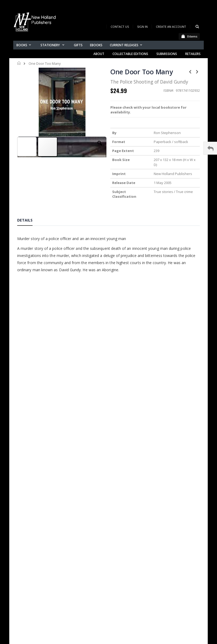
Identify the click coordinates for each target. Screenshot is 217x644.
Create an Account (171, 27)
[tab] (29, 221)
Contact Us (120, 27)
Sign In (142, 27)
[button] (100, 147)
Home (19, 63)
